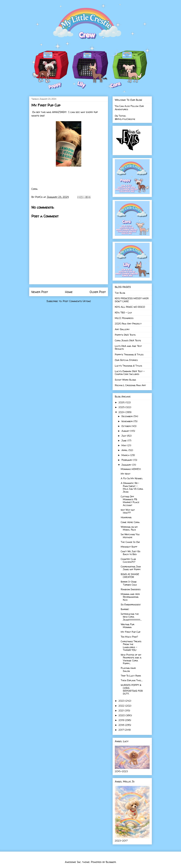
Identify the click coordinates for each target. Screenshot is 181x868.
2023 (122, 701)
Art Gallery (122, 329)
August (126, 431)
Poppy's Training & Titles (129, 354)
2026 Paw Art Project (128, 324)
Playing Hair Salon (128, 669)
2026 (122, 402)
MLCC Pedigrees (124, 318)
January (127, 465)
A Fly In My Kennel (132, 478)
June (124, 440)
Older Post (98, 292)
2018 (122, 725)
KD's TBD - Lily (123, 312)
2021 (122, 710)
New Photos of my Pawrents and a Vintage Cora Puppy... (131, 659)
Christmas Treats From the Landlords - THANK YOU (131, 646)
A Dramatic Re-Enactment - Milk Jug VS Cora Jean (132, 487)
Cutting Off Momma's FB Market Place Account (130, 501)
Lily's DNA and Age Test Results (128, 347)
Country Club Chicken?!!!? (128, 560)
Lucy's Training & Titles (128, 366)
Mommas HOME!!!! (131, 469)
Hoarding (126, 517)
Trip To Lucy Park (131, 676)
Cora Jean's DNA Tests (128, 340)
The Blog (120, 293)
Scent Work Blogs (125, 380)
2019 (122, 720)
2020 (122, 715)
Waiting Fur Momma (128, 626)
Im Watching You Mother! (130, 536)
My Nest (126, 474)
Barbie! (125, 609)
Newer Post (40, 292)
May (124, 445)
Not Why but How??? (128, 511)
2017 (122, 730)
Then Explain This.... (132, 680)
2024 (122, 412)
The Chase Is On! (130, 542)
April (125, 450)
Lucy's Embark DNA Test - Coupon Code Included (130, 373)
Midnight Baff (129, 547)
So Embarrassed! (131, 604)
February (127, 460)
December (127, 416)
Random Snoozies (131, 589)
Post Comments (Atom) (77, 301)
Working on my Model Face (129, 528)
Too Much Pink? (129, 637)
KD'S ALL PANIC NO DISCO (130, 307)
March (126, 455)
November (127, 421)
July (124, 436)
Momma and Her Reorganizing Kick (130, 597)
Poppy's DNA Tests (125, 335)
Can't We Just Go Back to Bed (131, 553)
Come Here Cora (130, 522)
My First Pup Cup (131, 632)
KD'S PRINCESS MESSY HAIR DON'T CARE (132, 300)
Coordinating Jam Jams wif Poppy (131, 568)
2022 (122, 706)
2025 (122, 407)
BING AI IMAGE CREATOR (130, 576)
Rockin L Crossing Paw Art (130, 385)
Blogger (111, 862)
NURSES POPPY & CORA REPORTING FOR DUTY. (132, 689)
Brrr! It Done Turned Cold (129, 583)
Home (69, 292)
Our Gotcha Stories (126, 360)
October (126, 426)
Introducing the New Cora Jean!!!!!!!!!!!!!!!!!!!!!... (131, 617)
